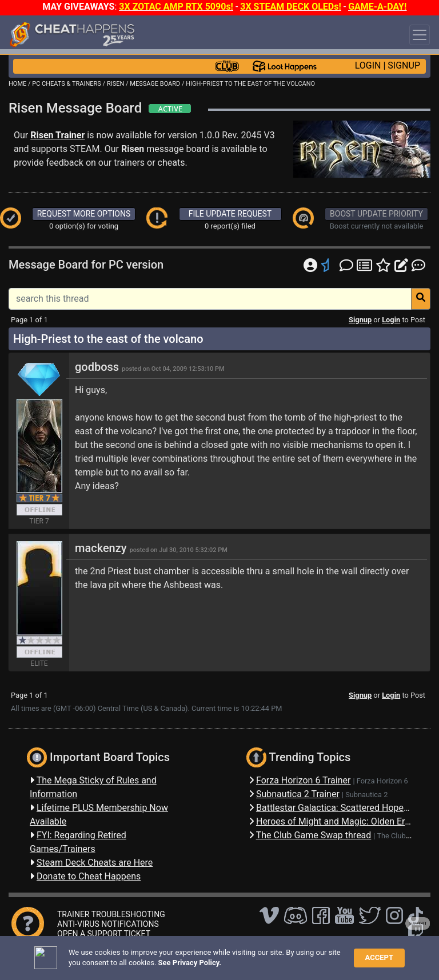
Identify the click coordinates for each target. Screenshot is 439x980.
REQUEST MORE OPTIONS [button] (84, 214)
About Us (339, 954)
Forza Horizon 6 (382, 781)
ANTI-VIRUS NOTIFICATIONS (108, 924)
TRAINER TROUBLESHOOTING (111, 914)
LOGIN (368, 65)
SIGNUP (404, 65)
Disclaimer (214, 954)
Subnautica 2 (366, 795)
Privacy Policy (264, 954)
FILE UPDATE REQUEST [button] (230, 214)
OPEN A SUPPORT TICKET (104, 934)
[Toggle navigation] (420, 35)
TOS (304, 954)
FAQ (181, 954)
